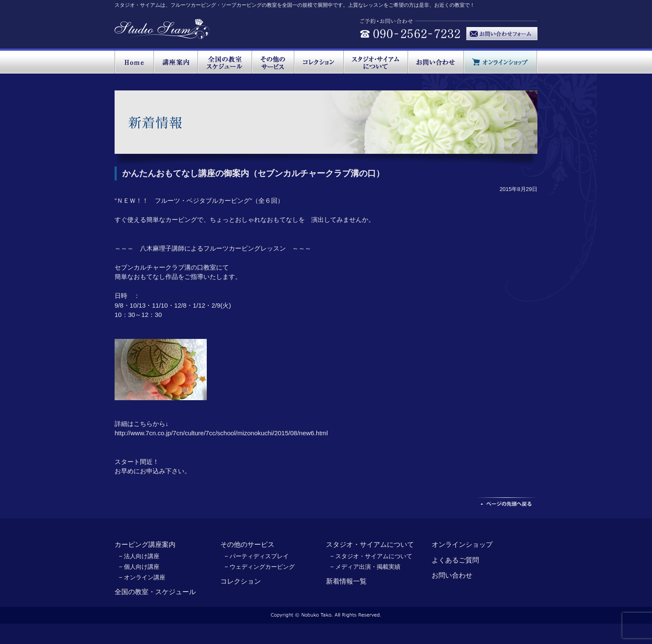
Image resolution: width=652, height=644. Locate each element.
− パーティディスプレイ (257, 556)
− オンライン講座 (142, 577)
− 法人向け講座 (139, 556)
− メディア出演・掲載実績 (365, 567)
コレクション (241, 581)
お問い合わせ (452, 575)
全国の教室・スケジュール (155, 592)
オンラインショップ (462, 544)
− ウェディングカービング (260, 567)
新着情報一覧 (346, 581)
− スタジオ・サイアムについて (371, 556)
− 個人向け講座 (139, 567)
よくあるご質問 (455, 560)
